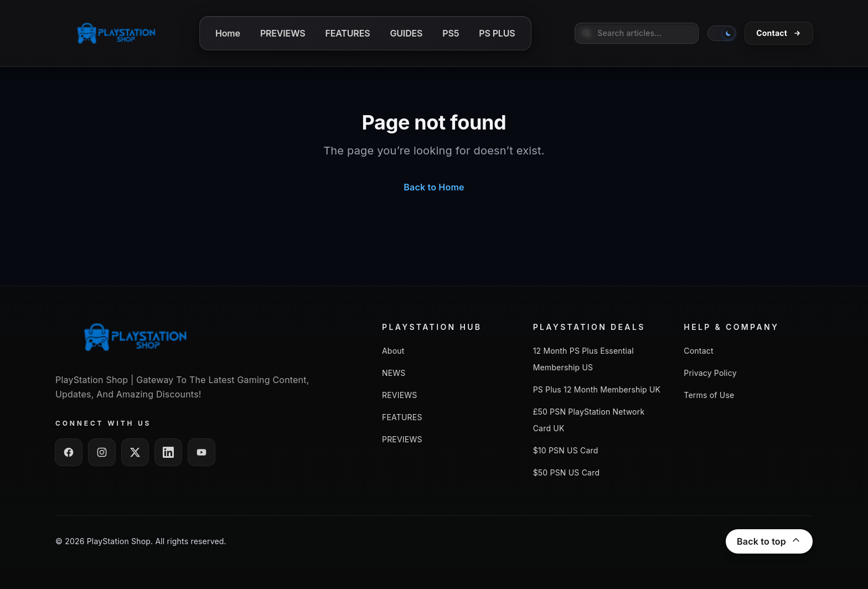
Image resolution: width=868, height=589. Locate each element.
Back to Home (434, 187)
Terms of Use (709, 395)
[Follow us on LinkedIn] (168, 452)
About (393, 351)
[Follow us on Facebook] (69, 452)
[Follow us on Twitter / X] (135, 452)
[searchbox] (637, 33)
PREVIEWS (402, 439)
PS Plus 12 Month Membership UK (597, 389)
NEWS (394, 373)
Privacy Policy (710, 373)
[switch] (722, 33)
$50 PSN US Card (567, 472)
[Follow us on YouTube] (201, 452)
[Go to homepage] (116, 33)
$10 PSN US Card (566, 450)
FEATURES (402, 417)
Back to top (769, 541)
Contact (698, 351)
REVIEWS (399, 395)
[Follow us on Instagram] (102, 452)
